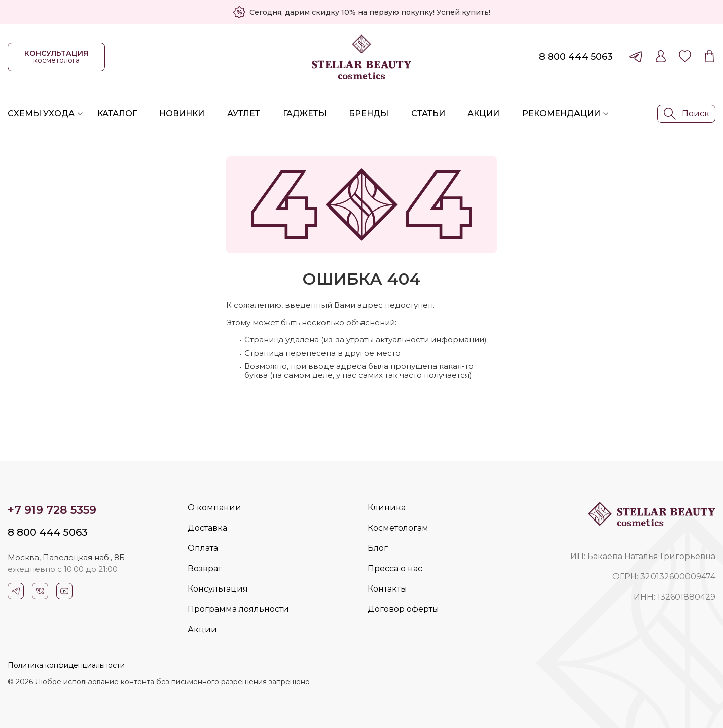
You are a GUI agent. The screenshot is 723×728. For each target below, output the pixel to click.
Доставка (207, 528)
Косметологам (398, 528)
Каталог (117, 113)
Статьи (428, 113)
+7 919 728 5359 (52, 510)
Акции (483, 113)
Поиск (686, 114)
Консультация (218, 589)
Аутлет (244, 113)
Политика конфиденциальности (66, 665)
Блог (378, 548)
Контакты (387, 589)
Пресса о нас (395, 568)
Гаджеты (305, 113)
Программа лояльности (238, 609)
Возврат (205, 568)
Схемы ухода (41, 113)
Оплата (203, 548)
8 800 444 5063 (576, 57)
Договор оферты (403, 609)
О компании (214, 508)
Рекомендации (561, 113)
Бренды (369, 113)
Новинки (182, 113)
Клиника (387, 508)
